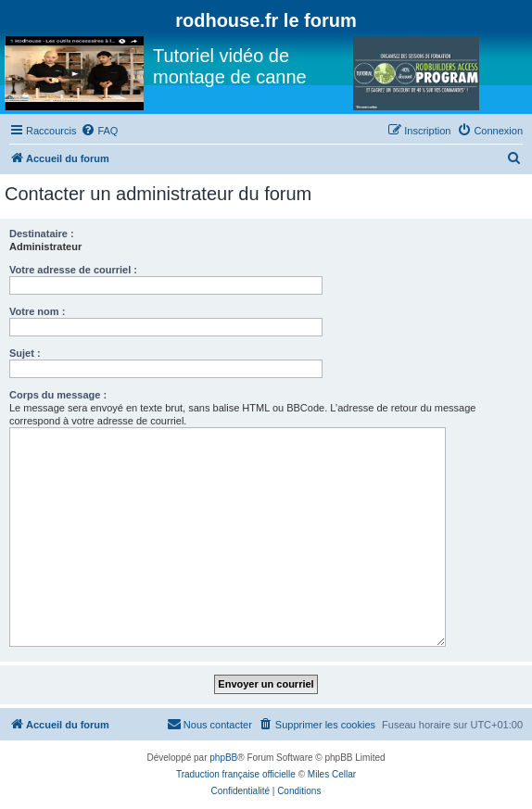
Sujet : (25, 353)
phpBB (223, 758)
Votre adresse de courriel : (73, 270)
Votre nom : (37, 311)
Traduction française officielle (236, 774)
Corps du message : (58, 395)
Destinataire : (42, 234)
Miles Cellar (332, 774)
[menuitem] (99, 131)
